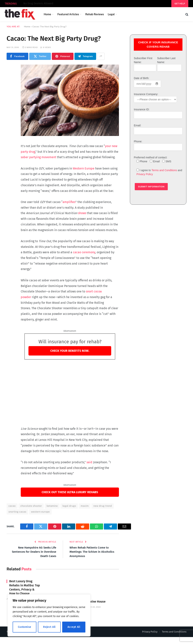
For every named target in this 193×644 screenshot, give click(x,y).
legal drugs (69, 506)
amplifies (69, 202)
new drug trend (103, 506)
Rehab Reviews (95, 14)
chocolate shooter (31, 506)
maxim (85, 506)
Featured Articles (68, 14)
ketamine (52, 506)
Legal (111, 14)
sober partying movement (38, 157)
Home (47, 14)
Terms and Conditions (164, 170)
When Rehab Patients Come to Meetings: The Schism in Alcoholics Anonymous (92, 552)
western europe (40, 512)
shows (82, 213)
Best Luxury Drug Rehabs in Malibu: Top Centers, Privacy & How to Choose (25, 587)
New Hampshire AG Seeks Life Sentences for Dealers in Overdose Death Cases (34, 552)
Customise (25, 627)
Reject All (49, 627)
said (89, 462)
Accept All (74, 627)
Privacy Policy (145, 174)
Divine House (31, 3)
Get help (180, 4)
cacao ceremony (84, 252)
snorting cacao (17, 512)
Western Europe (84, 168)
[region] (49, 615)
